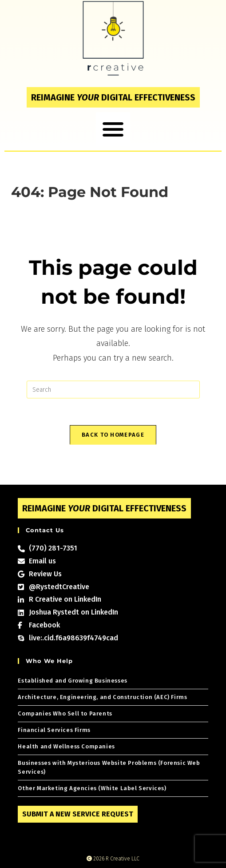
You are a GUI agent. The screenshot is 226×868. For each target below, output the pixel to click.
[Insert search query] (113, 390)
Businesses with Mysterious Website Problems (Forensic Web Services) (109, 767)
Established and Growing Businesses (72, 681)
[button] (113, 123)
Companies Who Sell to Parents (65, 713)
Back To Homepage (113, 435)
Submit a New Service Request (78, 814)
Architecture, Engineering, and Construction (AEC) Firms (102, 697)
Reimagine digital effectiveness (113, 91)
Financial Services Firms (54, 730)
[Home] (14, 206)
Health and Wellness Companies (66, 746)
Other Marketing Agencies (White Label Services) (92, 788)
